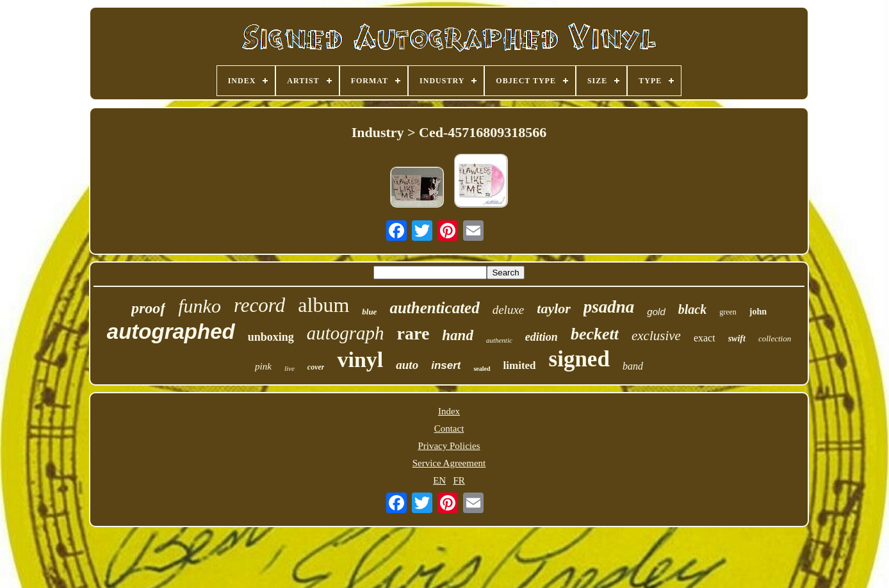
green (728, 312)
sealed (482, 369)
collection (775, 339)
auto (407, 365)
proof (148, 308)
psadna (609, 307)
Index (449, 411)
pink (263, 366)
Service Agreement (449, 463)
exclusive (656, 336)
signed (579, 359)
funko (200, 306)
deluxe (509, 310)
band (633, 366)
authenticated (434, 308)
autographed (171, 331)
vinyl (360, 360)
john (758, 312)
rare (413, 333)
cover (316, 367)
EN (439, 480)
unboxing (271, 337)
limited (520, 365)
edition (542, 337)
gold (656, 312)
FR (459, 480)
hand (458, 335)
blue (369, 312)
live (290, 368)
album (323, 305)
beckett (595, 334)
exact (705, 338)
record (259, 305)
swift (737, 339)
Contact (449, 429)
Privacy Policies (449, 446)
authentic (499, 340)
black (692, 309)
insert (446, 365)
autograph (346, 333)
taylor (554, 308)
